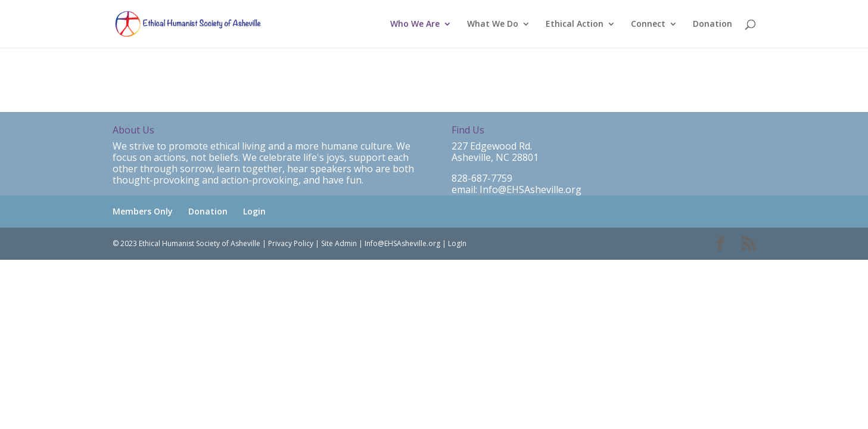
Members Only (143, 211)
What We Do (493, 24)
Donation (713, 24)
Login (254, 211)
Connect (648, 24)
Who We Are (415, 24)
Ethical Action (575, 24)
